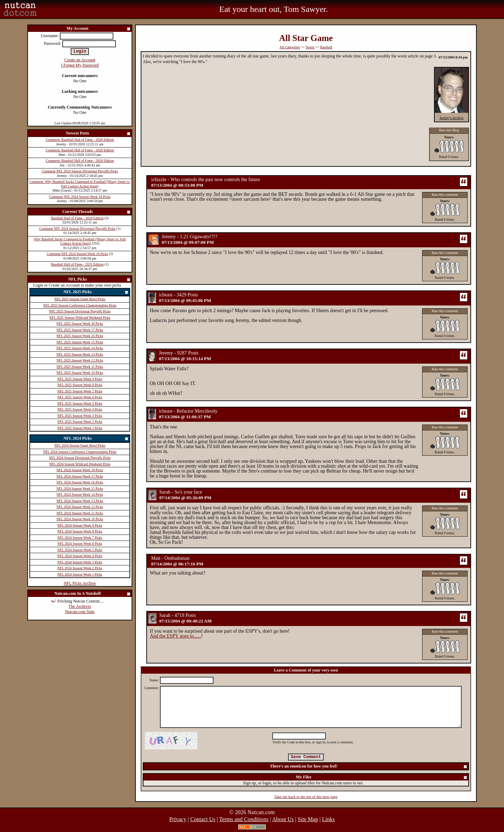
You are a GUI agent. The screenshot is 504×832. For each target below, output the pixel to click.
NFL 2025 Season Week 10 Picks (80, 373)
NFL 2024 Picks (96, 439)
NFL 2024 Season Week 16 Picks (80, 482)
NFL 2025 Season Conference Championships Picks (80, 305)
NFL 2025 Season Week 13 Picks (80, 354)
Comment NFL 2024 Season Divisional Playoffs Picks (80, 171)
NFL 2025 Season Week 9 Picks (80, 379)
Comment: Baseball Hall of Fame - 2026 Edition (80, 140)
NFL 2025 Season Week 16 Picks (80, 336)
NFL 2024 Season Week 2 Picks (80, 568)
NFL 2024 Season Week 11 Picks (80, 513)
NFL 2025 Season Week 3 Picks (80, 416)
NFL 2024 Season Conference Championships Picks (80, 452)
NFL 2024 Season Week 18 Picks (80, 470)
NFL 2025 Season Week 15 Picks (80, 342)
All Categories (290, 47)
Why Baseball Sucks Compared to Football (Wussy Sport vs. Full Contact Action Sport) (80, 241)
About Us (283, 819)
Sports (310, 47)
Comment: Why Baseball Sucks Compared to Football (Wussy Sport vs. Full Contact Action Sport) (80, 184)
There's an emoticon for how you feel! (369, 767)
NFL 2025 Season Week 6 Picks (80, 397)
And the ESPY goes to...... (175, 636)
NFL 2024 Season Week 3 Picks (80, 562)
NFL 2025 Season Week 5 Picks (80, 403)
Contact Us (203, 819)
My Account (99, 29)
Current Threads (97, 212)
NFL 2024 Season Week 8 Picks (80, 531)
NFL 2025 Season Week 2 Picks (80, 422)
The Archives (80, 606)
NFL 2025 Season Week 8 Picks (80, 385)
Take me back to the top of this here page (306, 797)
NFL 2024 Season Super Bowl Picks (80, 445)
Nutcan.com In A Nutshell (93, 594)
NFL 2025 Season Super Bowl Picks (80, 299)
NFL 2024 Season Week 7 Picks (80, 538)
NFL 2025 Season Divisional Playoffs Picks (80, 311)
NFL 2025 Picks (96, 292)
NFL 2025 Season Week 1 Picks (80, 428)
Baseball (326, 47)
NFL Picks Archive (80, 583)
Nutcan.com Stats (80, 612)
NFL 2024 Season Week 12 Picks (80, 507)
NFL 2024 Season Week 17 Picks (80, 476)
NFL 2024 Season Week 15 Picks (80, 489)
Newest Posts (98, 134)
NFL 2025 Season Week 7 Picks (80, 391)
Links (328, 819)
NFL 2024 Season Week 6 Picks (80, 544)
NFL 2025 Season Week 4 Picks (80, 409)
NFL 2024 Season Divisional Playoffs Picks (80, 458)
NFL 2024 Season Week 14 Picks (80, 494)
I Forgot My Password (80, 65)
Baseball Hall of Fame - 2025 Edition (77, 264)
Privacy (178, 819)
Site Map (308, 819)
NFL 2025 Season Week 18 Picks (80, 324)
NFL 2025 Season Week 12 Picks (80, 360)
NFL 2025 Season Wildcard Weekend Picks (80, 318)
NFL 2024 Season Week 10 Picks (80, 519)
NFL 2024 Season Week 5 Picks (80, 550)
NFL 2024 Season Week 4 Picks (80, 556)
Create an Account (80, 60)
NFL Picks (100, 280)
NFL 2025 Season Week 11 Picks (80, 367)
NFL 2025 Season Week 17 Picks (80, 330)
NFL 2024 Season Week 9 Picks (80, 525)
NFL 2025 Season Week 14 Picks (80, 348)
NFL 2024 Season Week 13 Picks (80, 501)
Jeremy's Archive (452, 118)
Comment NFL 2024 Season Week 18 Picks (80, 197)
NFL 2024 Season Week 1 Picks (80, 574)
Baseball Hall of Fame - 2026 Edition (77, 218)
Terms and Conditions (244, 819)
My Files (382, 778)
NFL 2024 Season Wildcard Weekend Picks (80, 464)
